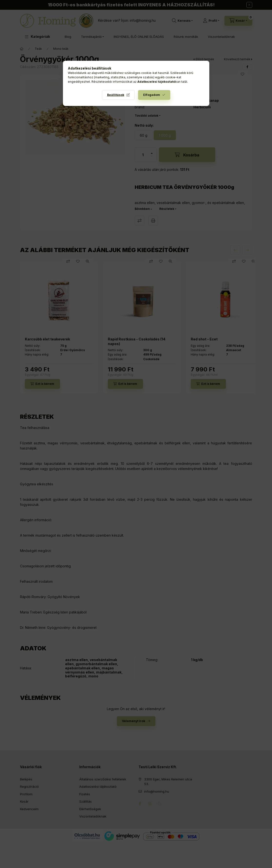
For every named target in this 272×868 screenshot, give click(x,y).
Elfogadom (152, 95)
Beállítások (116, 95)
